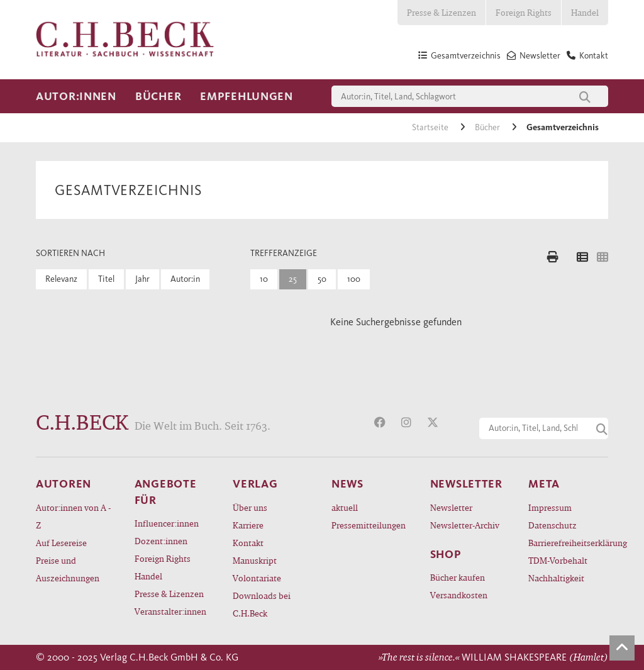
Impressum (550, 507)
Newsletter (451, 507)
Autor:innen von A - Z (73, 516)
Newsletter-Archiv (465, 525)
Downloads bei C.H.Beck (262, 604)
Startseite (431, 127)
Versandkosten (459, 595)
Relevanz (61, 279)
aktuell (345, 507)
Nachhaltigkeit (556, 578)
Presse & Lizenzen (441, 12)
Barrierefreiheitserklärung (568, 543)
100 (354, 279)
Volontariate (257, 578)
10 (264, 279)
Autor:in (185, 279)
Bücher (158, 96)
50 (322, 279)
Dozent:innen (161, 541)
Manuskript (255, 560)
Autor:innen (76, 96)
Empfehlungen (247, 96)
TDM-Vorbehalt (558, 560)
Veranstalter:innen (170, 611)
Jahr (142, 279)
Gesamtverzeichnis (563, 127)
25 (293, 279)
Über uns (250, 507)
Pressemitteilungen (369, 525)
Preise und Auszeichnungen (68, 569)
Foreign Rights (524, 12)
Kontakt (248, 543)
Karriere (248, 525)
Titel (106, 279)
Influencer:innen (167, 523)
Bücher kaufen (458, 577)
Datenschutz (552, 525)
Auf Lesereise (61, 543)
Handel (585, 12)
